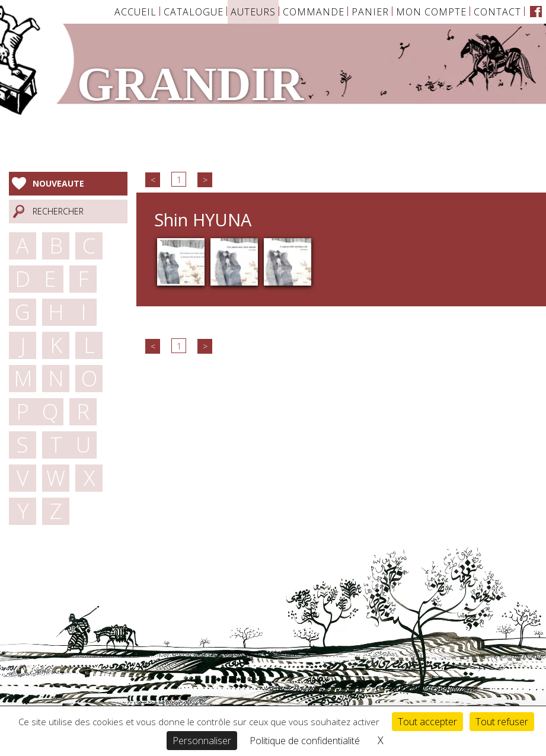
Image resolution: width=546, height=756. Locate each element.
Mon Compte (431, 12)
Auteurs (253, 12)
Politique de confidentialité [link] (305, 741)
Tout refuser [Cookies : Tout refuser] (502, 722)
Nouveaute (58, 183)
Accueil (135, 12)
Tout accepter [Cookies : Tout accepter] (427, 722)
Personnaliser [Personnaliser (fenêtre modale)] (202, 741)
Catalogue (194, 12)
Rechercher (58, 211)
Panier (370, 12)
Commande (314, 12)
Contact (497, 12)
